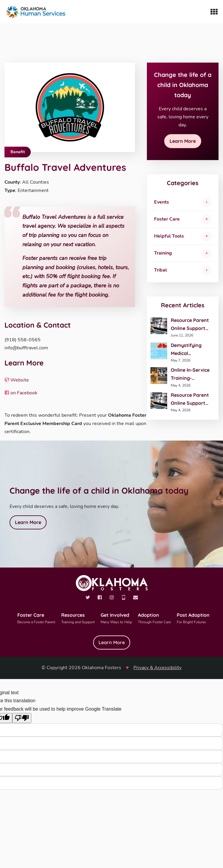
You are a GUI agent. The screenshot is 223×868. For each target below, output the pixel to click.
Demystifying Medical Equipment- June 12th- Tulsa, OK (190, 350)
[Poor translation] (22, 718)
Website (17, 380)
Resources (78, 619)
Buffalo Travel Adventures (65, 167)
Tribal (160, 270)
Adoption (154, 619)
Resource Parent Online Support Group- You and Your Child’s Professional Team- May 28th (190, 400)
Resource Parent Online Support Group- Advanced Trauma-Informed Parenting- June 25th (191, 325)
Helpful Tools (169, 236)
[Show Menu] (214, 12)
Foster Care (167, 219)
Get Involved (116, 619)
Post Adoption (193, 619)
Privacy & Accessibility (157, 668)
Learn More (183, 141)
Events (162, 202)
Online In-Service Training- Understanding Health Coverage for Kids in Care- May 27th (190, 375)
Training (163, 253)
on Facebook (21, 393)
